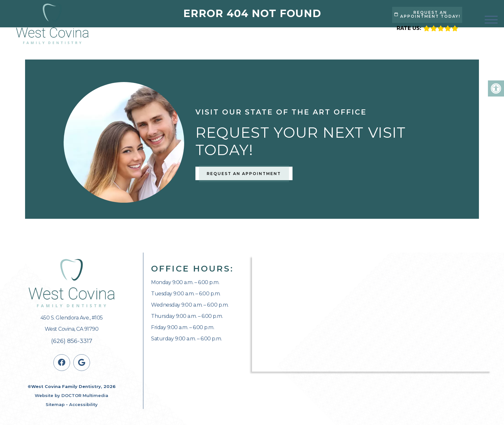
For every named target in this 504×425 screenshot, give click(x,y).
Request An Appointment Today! (427, 14)
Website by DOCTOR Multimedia (72, 395)
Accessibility (83, 404)
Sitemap (55, 404)
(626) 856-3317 (72, 341)
